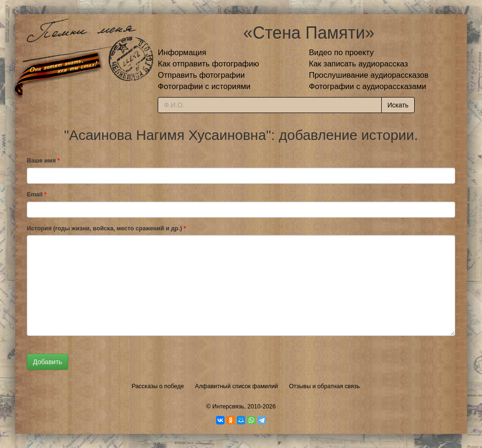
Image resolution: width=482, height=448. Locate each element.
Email (37, 195)
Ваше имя (43, 161)
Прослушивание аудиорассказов (369, 75)
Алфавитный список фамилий (236, 386)
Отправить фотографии (201, 75)
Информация (182, 53)
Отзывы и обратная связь (324, 386)
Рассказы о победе (158, 386)
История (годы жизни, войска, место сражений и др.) (106, 228)
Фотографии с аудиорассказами (367, 86)
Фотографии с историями (204, 86)
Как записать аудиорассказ (358, 64)
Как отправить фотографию (208, 64)
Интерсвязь (228, 407)
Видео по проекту (341, 53)
